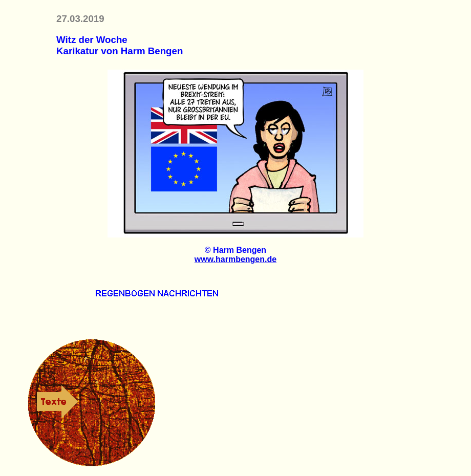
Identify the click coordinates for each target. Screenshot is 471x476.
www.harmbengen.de (235, 259)
